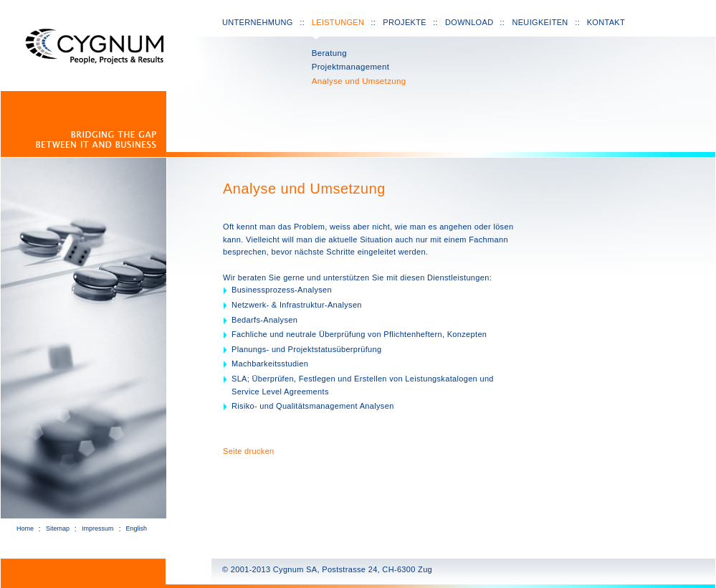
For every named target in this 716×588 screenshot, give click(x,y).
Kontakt (606, 22)
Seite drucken (249, 451)
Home (25, 528)
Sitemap (58, 528)
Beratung (329, 53)
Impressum (98, 528)
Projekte (405, 22)
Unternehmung (258, 22)
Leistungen (338, 22)
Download (469, 22)
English (137, 528)
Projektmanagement (351, 67)
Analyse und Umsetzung (359, 81)
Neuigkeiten (540, 22)
